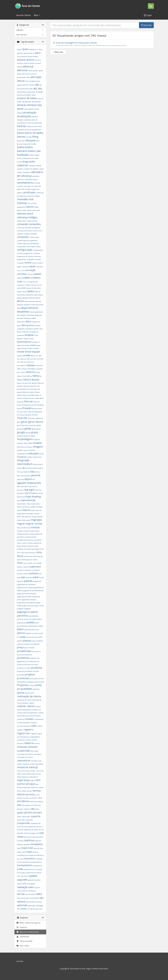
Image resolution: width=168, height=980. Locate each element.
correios (22, 274)
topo (29, 852)
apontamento (22, 92)
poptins (20, 641)
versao (21, 894)
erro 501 (33, 359)
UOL (19, 876)
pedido (30, 622)
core (19, 270)
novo (20, 563)
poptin (40, 637)
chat (31, 199)
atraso (37, 109)
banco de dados (34, 133)
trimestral (27, 869)
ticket (24, 848)
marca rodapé (30, 507)
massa (19, 510)
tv (33, 873)
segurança (23, 780)
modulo (35, 527)
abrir (38, 53)
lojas (29, 496)
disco (28, 321)
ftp (25, 418)
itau (32, 472)
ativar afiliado (29, 109)
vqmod (21, 901)
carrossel (27, 186)
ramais (27, 693)
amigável (32, 81)
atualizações (24, 116)
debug (19, 298)
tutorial (29, 873)
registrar (20, 730)
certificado (29, 192)
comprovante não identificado (28, 244)
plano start (35, 630)
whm (19, 909)
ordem (26, 574)
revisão (33, 771)
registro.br (23, 733)
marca (38, 504)
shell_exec (33, 802)
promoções (34, 679)
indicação (33, 453)
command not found (24, 231)
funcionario (32, 418)
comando (22, 224)
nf (40, 549)
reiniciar (28, 740)
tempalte (27, 845)
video (39, 894)
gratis (35, 432)
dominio (30, 325)
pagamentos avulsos (29, 600)
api (37, 85)
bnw (38, 141)
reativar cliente (26, 706)
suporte (36, 816)
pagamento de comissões (26, 585)
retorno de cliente (23, 771)
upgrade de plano (34, 880)
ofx (29, 567)
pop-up (34, 637)
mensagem (30, 514)
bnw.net (20, 144)
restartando (39, 764)
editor (27, 345)
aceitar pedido (33, 57)
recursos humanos (24, 726)
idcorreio (24, 447)
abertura (20, 53)
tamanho (20, 833)
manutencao (28, 500)
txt (35, 873)
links (19, 486)
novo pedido (37, 563)
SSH (30, 812)
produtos (37, 668)
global (34, 429)
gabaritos (40, 418)
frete (20, 418)
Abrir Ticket (23, 946)
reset (40, 761)
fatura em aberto (29, 392)
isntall (25, 472)
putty (38, 685)
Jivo (30, 476)
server (41, 787)
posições (27, 644)
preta (33, 651)
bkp (30, 137)
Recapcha (37, 716)
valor (31, 887)
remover (22, 747)
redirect (40, 726)
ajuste (19, 74)
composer (23, 237)
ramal (32, 693)
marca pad (21, 507)
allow (28, 77)
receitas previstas (23, 723)
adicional (28, 66)
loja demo (21, 493)
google (21, 432)
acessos (38, 63)
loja (40, 490)
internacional (38, 464)
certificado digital (33, 196)
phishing (31, 626)
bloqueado (21, 141)
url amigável (31, 884)
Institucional (37, 457)
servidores (23, 801)
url (24, 883)
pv (18, 689)
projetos (30, 674)
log (26, 490)
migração (36, 520)
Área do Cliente (23, 15)
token (24, 852)
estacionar (39, 366)
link (39, 483)
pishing (40, 626)
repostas (34, 761)
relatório (29, 743)
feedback (40, 405)
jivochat (36, 475)
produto (28, 668)
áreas (34, 95)
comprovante (34, 237)
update (33, 876)
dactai (25, 292)
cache (32, 161)
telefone (29, 840)
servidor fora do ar (24, 798)
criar (20, 281)
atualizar (35, 117)
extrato (20, 376)
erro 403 (38, 356)
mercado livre (26, 517)
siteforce (27, 809)
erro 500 (27, 359)
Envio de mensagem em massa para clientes (102, 44)
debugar (25, 298)
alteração (36, 77)
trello (20, 869)
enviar (21, 352)
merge (34, 517)
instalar (30, 457)
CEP (23, 189)
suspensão (23, 823)
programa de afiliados (25, 671)
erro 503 (40, 359)
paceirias (29, 578)
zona (40, 909)
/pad (25, 49)
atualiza (20, 113)
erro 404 (20, 359)
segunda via (34, 777)
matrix (26, 510)
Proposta (22, 685)
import (26, 450)
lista (22, 486)
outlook (33, 573)
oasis (25, 567)
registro (28, 729)
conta (28, 263)
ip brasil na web (31, 468)
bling (35, 137)
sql (25, 812)
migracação (26, 520)
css (40, 285)
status (19, 817)
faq (40, 376)
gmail (39, 429)
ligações (22, 483)
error (32, 362)
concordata (31, 247)
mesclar (40, 517)
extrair (38, 372)
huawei (37, 443)
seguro (32, 780)
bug (25, 161)
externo (31, 372)
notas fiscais (28, 556)
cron (25, 282)
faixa (24, 376)
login (31, 490)
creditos (36, 278)
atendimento (27, 102)
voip (19, 898)
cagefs (41, 169)
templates (37, 844)
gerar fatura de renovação (26, 425)
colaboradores (32, 221)
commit (35, 231)
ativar (20, 109)
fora (18, 415)
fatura (20, 380)
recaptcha (21, 719)
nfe (42, 549)
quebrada (36, 689)
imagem (38, 447)
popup (27, 640)
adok (30, 71)
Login (148, 15)
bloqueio (31, 140)
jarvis (23, 476)
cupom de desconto (34, 288)
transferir (30, 858)
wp (37, 909)
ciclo (29, 203)
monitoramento (23, 534)
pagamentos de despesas (26, 603)
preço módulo (29, 648)
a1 (37, 49)
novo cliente (28, 563)
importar (32, 450)
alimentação (21, 77)
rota (38, 771)
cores (23, 270)
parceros (28, 619)
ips (22, 472)
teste (19, 848)
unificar (39, 873)
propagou (30, 682)
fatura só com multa (32, 398)
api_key (38, 88)
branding (25, 158)
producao (21, 668)
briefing (20, 162)
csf (38, 285)
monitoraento (34, 531)
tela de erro (28, 837)
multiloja (20, 549)
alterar (21, 81)
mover (19, 543)
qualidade (26, 689)
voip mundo (25, 898)
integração (23, 460)
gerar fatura (35, 422)
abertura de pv (29, 53)
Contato (20, 961)
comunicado (21, 247)
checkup (22, 203)
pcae (24, 623)
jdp (27, 476)
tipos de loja (38, 848)
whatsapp (40, 906)
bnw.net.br (27, 144)
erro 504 (20, 362)
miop (19, 528)
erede (27, 355)
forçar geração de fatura (29, 415)
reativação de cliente (29, 696)
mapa (28, 504)
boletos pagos (34, 155)
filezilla (19, 409)
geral (19, 422)
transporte (25, 862)
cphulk (19, 278)
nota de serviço (30, 553)
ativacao (22, 105)
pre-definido (35, 644)
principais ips (27, 655)
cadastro (20, 169)
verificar (25, 891)
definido (32, 298)
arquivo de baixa (27, 98)
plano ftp (28, 630)
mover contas (27, 543)
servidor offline (37, 798)
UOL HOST (24, 876)
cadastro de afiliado (31, 169)
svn (40, 830)
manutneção (21, 504)
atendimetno (36, 102)
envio (28, 352)
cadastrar (23, 165)
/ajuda (19, 49)
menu (19, 517)
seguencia (25, 777)
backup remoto (32, 126)
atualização (30, 112)
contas (34, 263)
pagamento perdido (24, 597)
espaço (31, 365)
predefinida (24, 651)
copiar (32, 266)
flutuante (35, 409)
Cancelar (37, 183)
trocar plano (21, 873)
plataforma (30, 633)
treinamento (25, 865)
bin (27, 137)
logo (37, 490)
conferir (38, 247)
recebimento (39, 719)
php (36, 626)
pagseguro (23, 612)
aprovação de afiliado (35, 92)
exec (19, 372)
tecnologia (32, 833)
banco (21, 133)
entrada (36, 348)
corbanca (40, 267)
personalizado (22, 626)
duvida (26, 339)
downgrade (34, 332)
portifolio (39, 641)
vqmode (29, 902)
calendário (26, 172)
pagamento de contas (25, 588)
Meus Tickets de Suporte (28, 923)
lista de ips (28, 486)
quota (20, 693)
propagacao (21, 682)
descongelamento (37, 312)
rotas (41, 771)
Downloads (23, 937)
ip (24, 468)
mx (25, 549)
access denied (22, 57)
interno (20, 468)
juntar (19, 479)
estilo (19, 369)
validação (22, 887)
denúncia (20, 305)
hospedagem (25, 439)
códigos (33, 217)
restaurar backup (27, 767)
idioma (30, 447)
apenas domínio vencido (26, 85)
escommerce (22, 366)
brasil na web (34, 158)
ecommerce (24, 342)
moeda (26, 531)
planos (21, 633)
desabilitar (23, 312)
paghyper (27, 609)
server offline (22, 791)
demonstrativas (30, 301)
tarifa (26, 833)
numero (20, 567)
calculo (19, 172)
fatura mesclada (29, 395)
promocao (23, 678)
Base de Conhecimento (28, 932)
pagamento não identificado (33, 591)
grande (28, 433)
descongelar (21, 315)
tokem (19, 852)
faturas (28, 401)
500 (29, 49)
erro (33, 356)
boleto (21, 147)
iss (29, 472)
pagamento (37, 581)
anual (38, 81)
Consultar (20, 263)
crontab (27, 285)
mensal (37, 514)
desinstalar (30, 315)
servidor (38, 795)
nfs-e (19, 553)
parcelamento (34, 616)
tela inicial (36, 837)
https (31, 443)
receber (29, 719)
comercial (20, 228)
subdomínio (26, 817)
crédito (26, 278)
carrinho (20, 186)
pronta (41, 679)
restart (32, 764)
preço (20, 647)
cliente (30, 207)
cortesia (30, 274)
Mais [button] (36, 15)
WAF (34, 902)
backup (21, 126)
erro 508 (27, 362)
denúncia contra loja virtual (34, 305)
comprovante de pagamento (27, 241)
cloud (30, 214)
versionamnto (30, 894)
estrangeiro (32, 369)
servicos (30, 794)
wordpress (32, 909)
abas (41, 49)
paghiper (20, 609)
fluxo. (25, 412)
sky (33, 809)
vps (42, 898)
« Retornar (58, 52)
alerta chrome (31, 74)
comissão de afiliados (32, 228)
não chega (35, 549)
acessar (21, 60)
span (20, 812)
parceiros (23, 616)
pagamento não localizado (27, 594)
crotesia (33, 285)
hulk (18, 447)
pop (23, 637)
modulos (20, 531)
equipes (20, 356)
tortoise (35, 852)
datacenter (30, 295)
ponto (36, 633)
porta (34, 641)
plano (20, 629)
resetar (20, 764)
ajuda (41, 71)
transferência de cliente (25, 855)
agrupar (35, 71)
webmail (22, 905)
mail (18, 501)
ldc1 (34, 479)
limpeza (32, 483)
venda (19, 891)
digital (33, 318)
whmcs (24, 909)
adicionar (22, 70)
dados (31, 291)
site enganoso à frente (30, 805)
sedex (19, 777)
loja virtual (30, 493)
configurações (38, 250)
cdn (32, 186)
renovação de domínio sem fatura (29, 754)
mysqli (29, 549)
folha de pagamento (35, 412)
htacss (26, 443)
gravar (26, 436)
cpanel (37, 274)
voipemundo (34, 898)
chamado (22, 199)
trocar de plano (37, 869)
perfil (37, 623)
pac (23, 577)
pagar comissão (28, 606)
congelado (30, 259)
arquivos (40, 99)
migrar (21, 524)
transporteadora (36, 862)
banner (21, 137)
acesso (30, 60)
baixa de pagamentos (33, 130)
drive (36, 335)
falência (29, 376)
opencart (36, 567)
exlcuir (23, 372)
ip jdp (39, 468)
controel (25, 267)
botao (19, 158)
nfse (22, 553)
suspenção (21, 820)
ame (27, 81)
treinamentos (37, 866)
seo (37, 787)
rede (33, 726)
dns (24, 325)
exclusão (39, 369)
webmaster (32, 906)
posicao (20, 644)
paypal (19, 623)
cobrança (22, 217)
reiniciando (21, 740)
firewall (27, 408)
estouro (24, 369)
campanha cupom (31, 179)
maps (33, 504)
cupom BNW (21, 288)
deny (19, 308)
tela (38, 833)
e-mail (31, 339)
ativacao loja (34, 105)
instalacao (22, 457)
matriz (33, 510)
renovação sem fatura (25, 757)
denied (38, 301)
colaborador (22, 221)
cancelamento (25, 183)
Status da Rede (24, 941)
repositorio (24, 760)
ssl (34, 812)
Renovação (34, 751)
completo (34, 234)
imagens (20, 450)
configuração (25, 250)
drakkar (29, 335)
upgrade (22, 880)
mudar (24, 546)
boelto (34, 144)
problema (23, 658)
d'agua (19, 292)
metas (19, 520)
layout (28, 479)
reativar (31, 703)
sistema (40, 802)
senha (33, 787)
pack (36, 577)
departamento (30, 308)
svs (43, 830)
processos (28, 665)
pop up (28, 637)
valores (37, 888)
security (38, 774)
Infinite (41, 454)
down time (26, 332)
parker (39, 619)
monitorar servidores (34, 540)
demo (20, 301)
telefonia (20, 845)
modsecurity (26, 528)
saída (19, 774)
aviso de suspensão (35, 123)
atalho (19, 102)
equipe (36, 352)
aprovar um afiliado (24, 95)
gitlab (28, 429)
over (40, 574)
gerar (24, 422)
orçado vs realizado (24, 570)
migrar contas (34, 524)
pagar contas (39, 606)
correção (30, 270)
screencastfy (26, 774)
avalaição (20, 120)
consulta (38, 259)
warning (39, 902)
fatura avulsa (31, 379)
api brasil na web (27, 89)
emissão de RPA (27, 348)
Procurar (146, 25)
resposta (26, 764)
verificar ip (32, 891)
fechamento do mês (29, 405)
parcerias (20, 619)
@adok (34, 49)
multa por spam (33, 546)
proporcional (39, 682)
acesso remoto (29, 63)
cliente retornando (33, 210)
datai (36, 295)
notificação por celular (30, 560)
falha (36, 376)
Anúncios (22, 927)
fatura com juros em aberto (27, 383)
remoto (37, 743)
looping (36, 496)
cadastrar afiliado (35, 166)
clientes (21, 214)
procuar (35, 665)
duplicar (20, 339)
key (23, 479)
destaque (27, 318)
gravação (20, 436)
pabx (19, 578)
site (19, 805)
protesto (32, 685)
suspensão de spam (31, 830)
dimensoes (21, 322)
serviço (29, 791)
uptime (19, 884)
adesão (20, 67)
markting (39, 507)
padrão (28, 581)
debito (41, 295)
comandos (35, 224)
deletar (38, 298)
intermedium (25, 464)
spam (37, 809)
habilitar (32, 436)
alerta (24, 74)
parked (34, 619)
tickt (31, 848)
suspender (29, 820)
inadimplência (22, 454)
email (33, 345)
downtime (21, 335)
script (33, 774)
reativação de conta (24, 700)
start (39, 812)
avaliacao (28, 120)
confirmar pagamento (25, 253)
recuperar (34, 723)
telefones (38, 841)
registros (34, 734)
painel (34, 612)
